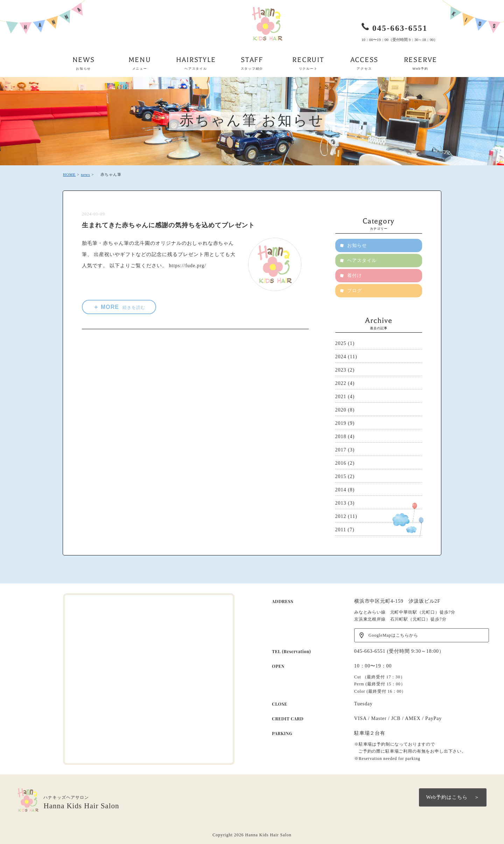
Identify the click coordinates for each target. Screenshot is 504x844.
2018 (341, 437)
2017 (341, 450)
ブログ (355, 290)
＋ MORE (120, 307)
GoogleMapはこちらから (393, 635)
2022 (341, 383)
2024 (341, 357)
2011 (341, 530)
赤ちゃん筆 (219, 121)
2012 (341, 516)
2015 (341, 476)
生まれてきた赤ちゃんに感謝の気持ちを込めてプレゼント (168, 225)
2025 (341, 343)
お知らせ (293, 121)
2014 (341, 490)
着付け (355, 275)
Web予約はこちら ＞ (453, 797)
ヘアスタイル (362, 260)
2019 (341, 423)
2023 (341, 370)
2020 (341, 410)
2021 (341, 397)
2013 (341, 503)
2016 (341, 463)
